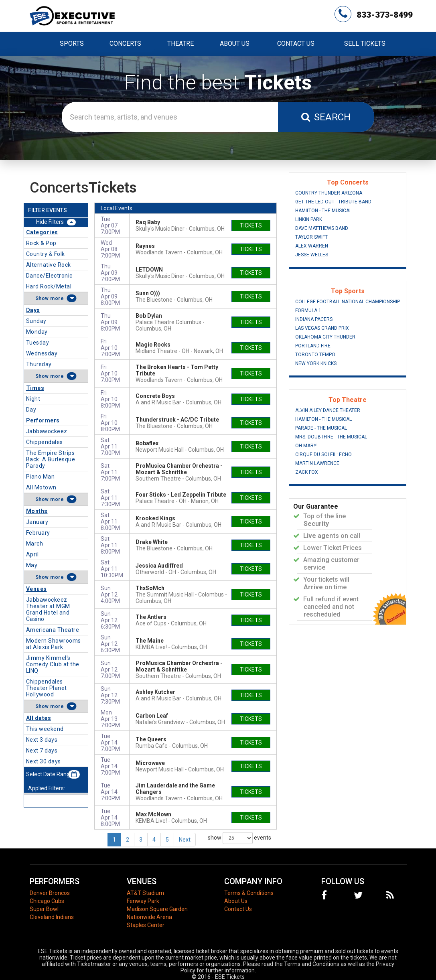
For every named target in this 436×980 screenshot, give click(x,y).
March (35, 544)
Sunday (36, 321)
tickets (251, 225)
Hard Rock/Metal (49, 286)
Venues (37, 589)
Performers (43, 420)
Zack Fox (307, 472)
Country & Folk (46, 254)
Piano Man (41, 477)
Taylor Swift (311, 237)
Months (37, 511)
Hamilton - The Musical (323, 211)
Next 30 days (44, 761)
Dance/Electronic (49, 276)
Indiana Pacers (314, 319)
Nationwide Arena (149, 917)
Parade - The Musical (321, 428)
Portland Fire (313, 346)
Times (35, 388)
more (57, 298)
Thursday (39, 364)
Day (31, 410)
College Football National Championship (348, 302)
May (32, 565)
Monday (37, 332)
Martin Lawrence (317, 463)
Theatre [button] (180, 44)
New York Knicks (316, 363)
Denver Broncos (50, 893)
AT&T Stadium (145, 893)
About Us (235, 44)
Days (33, 310)
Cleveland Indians (52, 917)
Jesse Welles (312, 255)
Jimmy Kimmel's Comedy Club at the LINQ (53, 664)
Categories (42, 232)
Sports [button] (72, 44)
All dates (39, 718)
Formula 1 (308, 310)
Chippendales (45, 442)
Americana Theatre (53, 630)
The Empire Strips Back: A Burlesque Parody (51, 459)
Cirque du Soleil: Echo (323, 454)
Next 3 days (42, 740)
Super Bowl (44, 909)
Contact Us (296, 44)
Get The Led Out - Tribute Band (333, 202)
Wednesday (42, 353)
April (32, 554)
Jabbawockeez (47, 431)
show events (239, 838)
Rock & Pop (41, 243)
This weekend (45, 729)
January (37, 522)
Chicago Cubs (47, 901)
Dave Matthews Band (322, 228)
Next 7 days (42, 751)
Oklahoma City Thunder (325, 337)
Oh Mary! (306, 446)
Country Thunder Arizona (329, 193)
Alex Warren (312, 246)
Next (185, 840)
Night (33, 399)
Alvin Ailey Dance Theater (328, 410)
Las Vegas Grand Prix (322, 328)
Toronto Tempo (315, 355)
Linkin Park (309, 219)
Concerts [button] (125, 44)
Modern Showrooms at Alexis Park (54, 644)
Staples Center (146, 925)
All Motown (41, 487)
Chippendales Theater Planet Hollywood (47, 688)
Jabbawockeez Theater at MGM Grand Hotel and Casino (48, 609)
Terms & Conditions (249, 893)
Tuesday (38, 343)
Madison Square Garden (157, 909)
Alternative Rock (49, 265)
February (38, 533)
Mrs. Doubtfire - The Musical (331, 437)
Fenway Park (143, 901)
